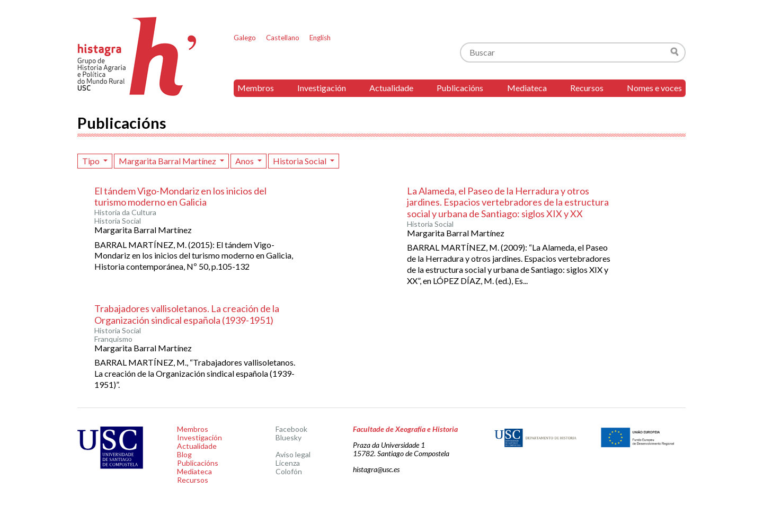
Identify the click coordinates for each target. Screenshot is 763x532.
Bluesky (289, 437)
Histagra (137, 56)
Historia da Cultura (125, 212)
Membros (256, 88)
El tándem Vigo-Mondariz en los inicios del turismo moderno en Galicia (180, 197)
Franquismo (113, 339)
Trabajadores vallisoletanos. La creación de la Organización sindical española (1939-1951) (187, 314)
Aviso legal (293, 454)
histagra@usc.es (376, 469)
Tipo (92, 161)
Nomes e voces (654, 88)
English (320, 38)
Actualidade (391, 88)
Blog (184, 454)
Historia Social (300, 161)
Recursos (587, 88)
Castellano (283, 38)
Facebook (291, 429)
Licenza (288, 463)
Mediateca (527, 88)
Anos (245, 161)
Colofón (289, 471)
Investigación (322, 88)
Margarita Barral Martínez (168, 161)
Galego (245, 38)
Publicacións (460, 88)
